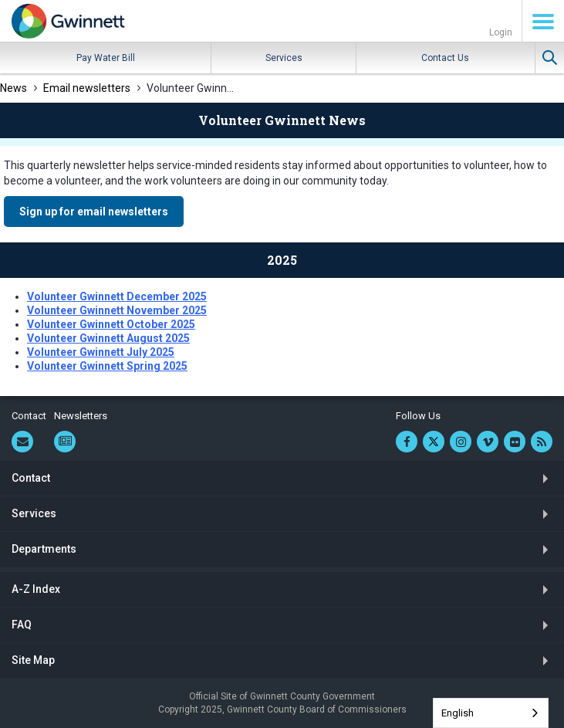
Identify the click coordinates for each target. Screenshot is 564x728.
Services (284, 58)
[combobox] (491, 713)
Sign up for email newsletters (94, 212)
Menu (543, 22)
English (458, 713)
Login (501, 32)
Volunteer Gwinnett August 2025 (108, 338)
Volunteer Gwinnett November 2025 (117, 310)
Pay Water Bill (106, 58)
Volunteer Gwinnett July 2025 (101, 352)
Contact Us (445, 58)
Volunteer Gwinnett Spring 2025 (107, 366)
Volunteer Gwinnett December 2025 (117, 296)
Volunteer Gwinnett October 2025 (111, 324)
